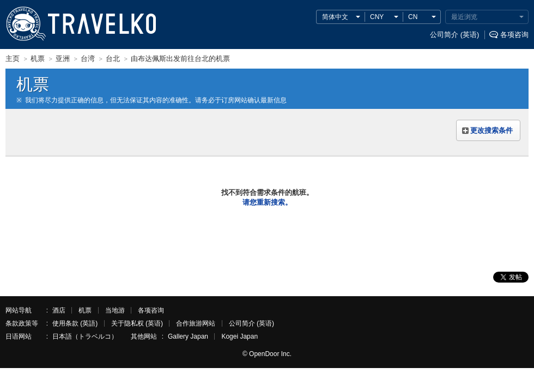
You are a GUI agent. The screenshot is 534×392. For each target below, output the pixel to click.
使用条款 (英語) (75, 323)
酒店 (59, 310)
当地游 (115, 310)
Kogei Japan (239, 336)
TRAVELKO (26, 24)
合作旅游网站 (196, 323)
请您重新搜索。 (267, 202)
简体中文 (335, 17)
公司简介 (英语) (454, 35)
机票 (85, 310)
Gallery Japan (188, 336)
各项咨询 (514, 35)
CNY (377, 17)
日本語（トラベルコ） (85, 336)
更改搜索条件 (491, 130)
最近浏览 (464, 17)
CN (413, 17)
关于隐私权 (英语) (137, 323)
